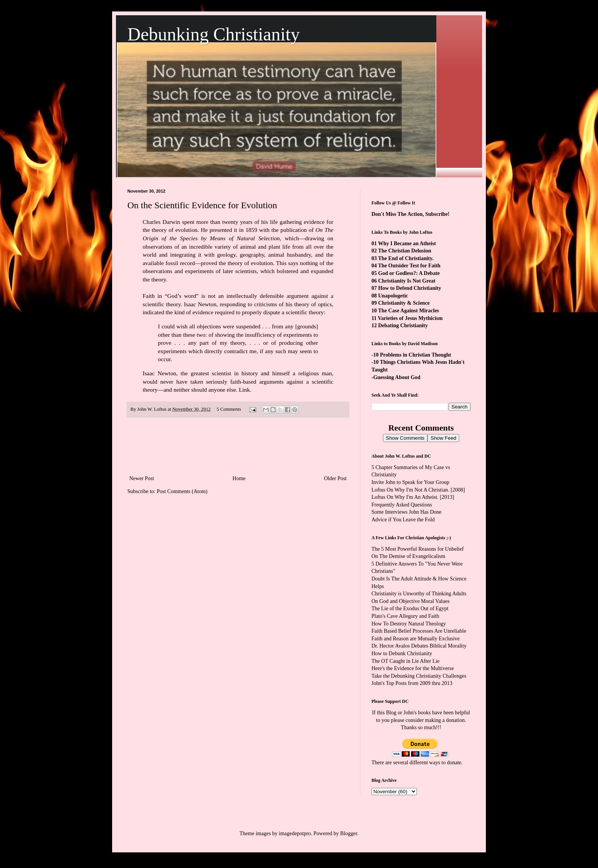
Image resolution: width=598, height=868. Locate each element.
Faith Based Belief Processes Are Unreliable (419, 631)
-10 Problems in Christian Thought (411, 355)
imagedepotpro (295, 833)
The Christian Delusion (404, 251)
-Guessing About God (396, 377)
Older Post (336, 478)
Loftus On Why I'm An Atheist (404, 497)
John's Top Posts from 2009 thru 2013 (412, 683)
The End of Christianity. (406, 258)
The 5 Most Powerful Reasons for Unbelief (418, 549)
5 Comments (229, 409)
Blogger (349, 833)
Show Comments (405, 438)
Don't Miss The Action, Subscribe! (411, 214)
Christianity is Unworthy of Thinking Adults (419, 594)
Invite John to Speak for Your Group (410, 482)
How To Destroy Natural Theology (409, 624)
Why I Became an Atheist (407, 244)
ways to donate (445, 763)
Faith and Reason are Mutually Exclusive (416, 639)
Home (239, 478)
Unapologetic (393, 296)
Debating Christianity (403, 325)
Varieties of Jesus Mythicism (410, 318)
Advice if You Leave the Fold (403, 520)
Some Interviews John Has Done (407, 512)
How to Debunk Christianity (402, 653)
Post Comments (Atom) (182, 491)
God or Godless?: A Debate (409, 273)
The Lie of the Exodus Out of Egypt (410, 608)
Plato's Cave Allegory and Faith (405, 616)
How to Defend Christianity (410, 288)
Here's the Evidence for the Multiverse (413, 668)
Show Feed (443, 438)
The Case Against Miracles (408, 311)
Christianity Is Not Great (407, 281)
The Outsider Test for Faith (409, 266)
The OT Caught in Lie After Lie (406, 661)
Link (244, 390)
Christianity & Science (404, 303)
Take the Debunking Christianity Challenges (419, 676)
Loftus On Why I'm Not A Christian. (410, 490)
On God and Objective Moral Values (411, 601)
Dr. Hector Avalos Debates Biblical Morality (419, 646)
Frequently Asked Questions (402, 505)
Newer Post (142, 478)
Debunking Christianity (214, 34)
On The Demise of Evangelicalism (408, 556)
